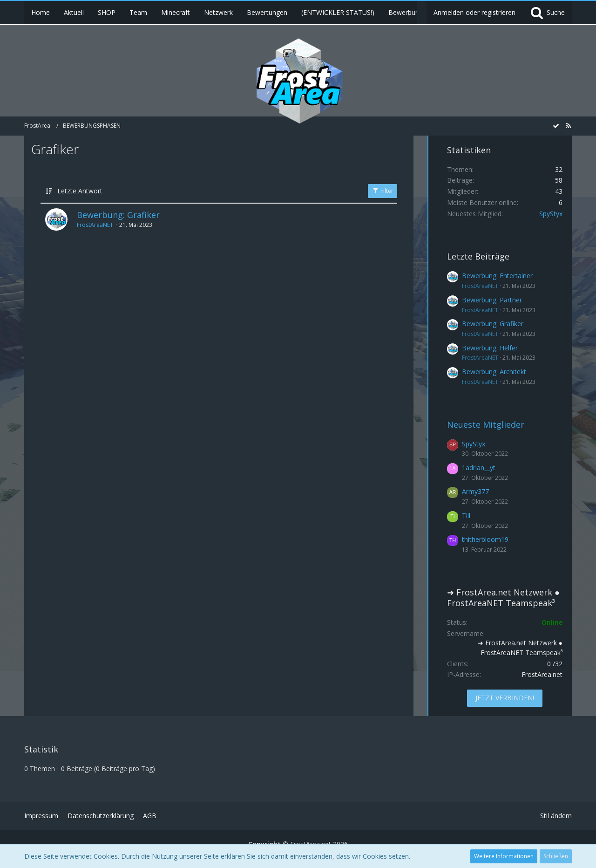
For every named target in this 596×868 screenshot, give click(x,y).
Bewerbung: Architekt (494, 372)
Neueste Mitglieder (486, 424)
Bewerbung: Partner (492, 300)
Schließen (556, 856)
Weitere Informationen (504, 856)
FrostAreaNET (95, 225)
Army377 (475, 491)
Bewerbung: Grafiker (118, 215)
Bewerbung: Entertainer (497, 276)
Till (466, 516)
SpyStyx (551, 214)
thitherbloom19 (485, 539)
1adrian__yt (479, 468)
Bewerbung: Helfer (490, 348)
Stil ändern (556, 816)
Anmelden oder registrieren (474, 12)
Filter (383, 191)
